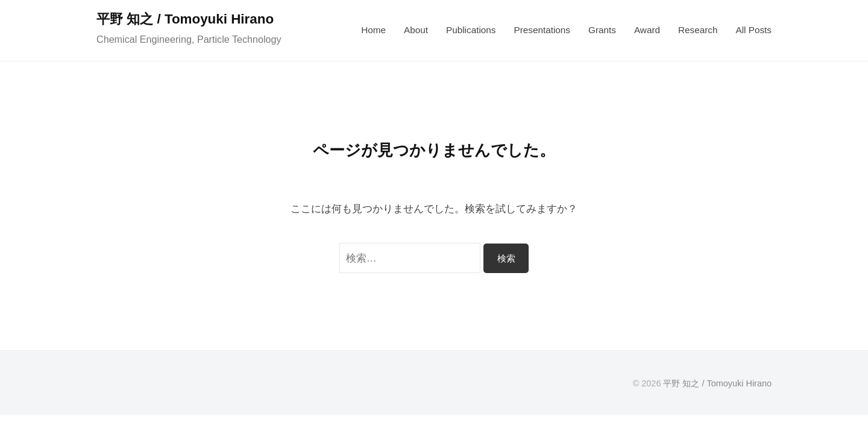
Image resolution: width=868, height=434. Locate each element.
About (416, 30)
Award (647, 30)
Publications (471, 30)
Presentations (542, 30)
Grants (602, 30)
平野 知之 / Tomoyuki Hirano (185, 19)
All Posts (753, 30)
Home (373, 30)
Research (698, 30)
